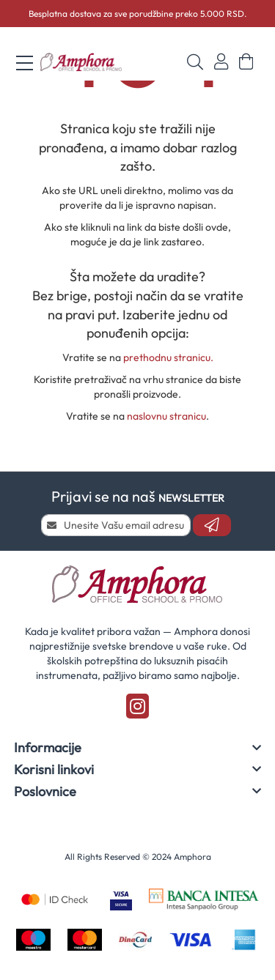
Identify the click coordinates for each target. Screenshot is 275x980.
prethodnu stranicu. (168, 357)
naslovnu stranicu (166, 416)
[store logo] (82, 62)
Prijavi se (221, 62)
